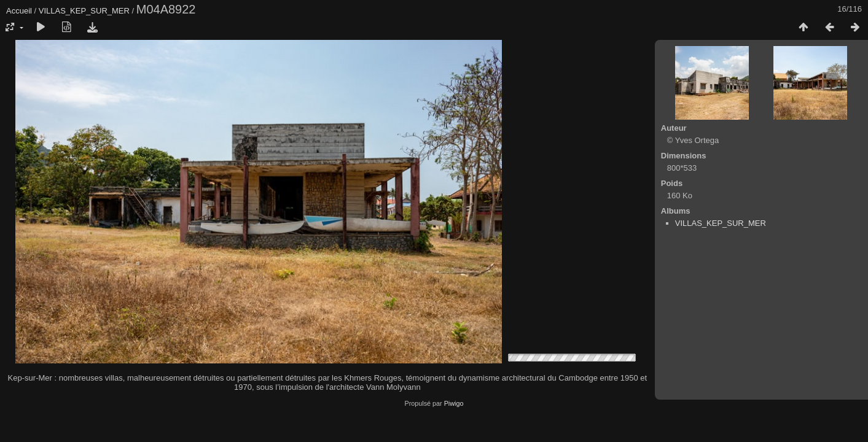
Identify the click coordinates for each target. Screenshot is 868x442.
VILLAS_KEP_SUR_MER (84, 11)
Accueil (19, 11)
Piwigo (454, 403)
